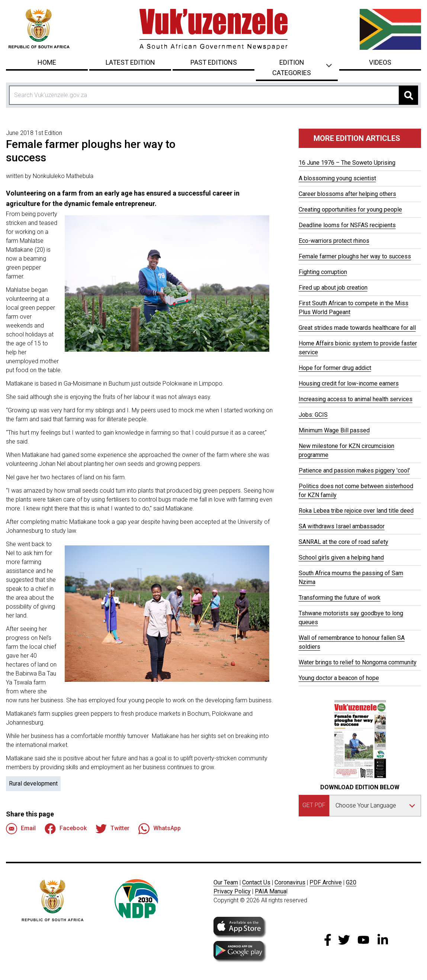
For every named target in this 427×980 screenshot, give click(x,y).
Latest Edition (130, 62)
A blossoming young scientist (337, 178)
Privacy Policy (232, 891)
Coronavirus (290, 882)
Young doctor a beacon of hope (339, 678)
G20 (351, 882)
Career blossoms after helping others (347, 194)
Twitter (113, 829)
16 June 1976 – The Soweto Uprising (347, 163)
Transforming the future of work (340, 598)
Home (47, 62)
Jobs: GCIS (313, 415)
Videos (380, 62)
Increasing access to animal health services (356, 399)
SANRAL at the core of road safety (343, 542)
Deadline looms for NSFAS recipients (347, 225)
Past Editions (214, 62)
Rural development (33, 784)
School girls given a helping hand (341, 557)
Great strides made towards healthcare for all (357, 328)
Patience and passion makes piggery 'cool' (354, 470)
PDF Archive (326, 882)
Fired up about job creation (333, 288)
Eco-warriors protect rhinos (334, 241)
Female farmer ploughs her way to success (355, 256)
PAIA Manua (271, 891)
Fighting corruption (323, 272)
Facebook (66, 829)
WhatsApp (160, 829)
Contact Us (256, 882)
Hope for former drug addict (335, 368)
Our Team (226, 882)
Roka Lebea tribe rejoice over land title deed (356, 511)
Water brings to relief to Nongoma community (358, 662)
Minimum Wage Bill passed (334, 430)
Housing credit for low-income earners (349, 383)
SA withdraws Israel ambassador (342, 526)
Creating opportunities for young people (350, 209)
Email (21, 829)
